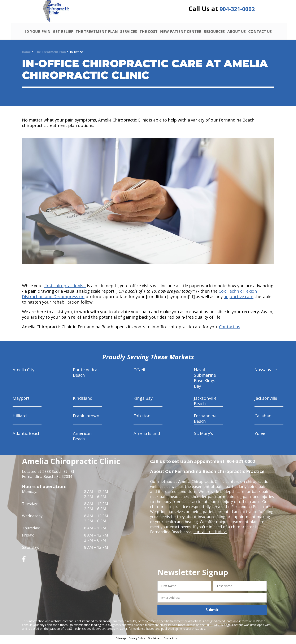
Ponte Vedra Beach (85, 375)
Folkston (142, 419)
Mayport (21, 401)
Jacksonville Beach (205, 404)
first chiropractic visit (65, 289)
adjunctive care (239, 299)
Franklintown (86, 419)
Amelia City (23, 373)
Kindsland (83, 401)
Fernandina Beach (205, 421)
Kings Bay (143, 401)
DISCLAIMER (214, 628)
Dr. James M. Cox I (114, 631)
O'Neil (139, 373)
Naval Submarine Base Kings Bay (205, 381)
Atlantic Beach (27, 436)
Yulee (260, 436)
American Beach (82, 439)
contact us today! (209, 535)
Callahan (263, 419)
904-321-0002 (237, 11)
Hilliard (20, 419)
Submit (212, 613)
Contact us (230, 330)
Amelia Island (147, 436)
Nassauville (266, 373)
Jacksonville (266, 401)
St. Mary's (203, 436)
